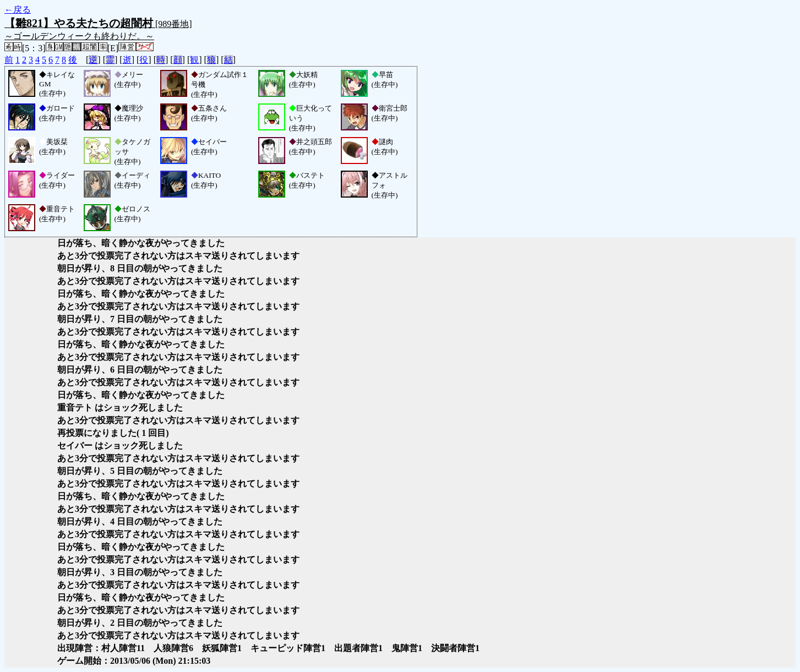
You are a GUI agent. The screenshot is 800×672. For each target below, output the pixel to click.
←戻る (18, 10)
